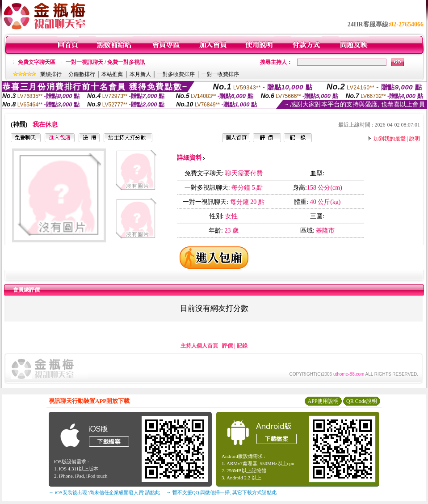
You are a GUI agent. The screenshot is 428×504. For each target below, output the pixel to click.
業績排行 (51, 74)
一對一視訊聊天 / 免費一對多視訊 (105, 62)
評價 (227, 346)
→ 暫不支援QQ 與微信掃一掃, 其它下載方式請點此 (221, 492)
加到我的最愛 (390, 139)
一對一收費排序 (220, 74)
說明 (415, 139)
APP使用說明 (323, 401)
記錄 (242, 346)
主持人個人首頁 (199, 346)
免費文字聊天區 (37, 62)
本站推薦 (112, 74)
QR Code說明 (362, 401)
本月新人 (140, 74)
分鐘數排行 (82, 74)
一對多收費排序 (176, 74)
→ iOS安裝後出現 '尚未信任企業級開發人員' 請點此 (104, 492)
